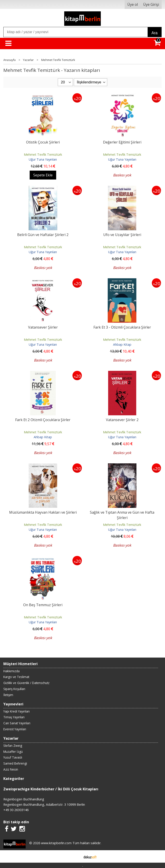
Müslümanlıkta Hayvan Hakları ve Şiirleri (43, 512)
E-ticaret (75, 856)
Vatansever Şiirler (43, 327)
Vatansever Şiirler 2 (122, 420)
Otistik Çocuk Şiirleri (43, 142)
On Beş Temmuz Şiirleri (43, 605)
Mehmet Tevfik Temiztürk (43, 154)
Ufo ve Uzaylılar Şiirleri (122, 235)
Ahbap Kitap (122, 344)
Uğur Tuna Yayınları (43, 159)
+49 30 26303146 (16, 810)
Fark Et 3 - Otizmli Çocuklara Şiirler (122, 327)
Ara (154, 33)
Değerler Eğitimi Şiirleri (122, 142)
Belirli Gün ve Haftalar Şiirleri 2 (43, 235)
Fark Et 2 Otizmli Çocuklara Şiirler (43, 420)
